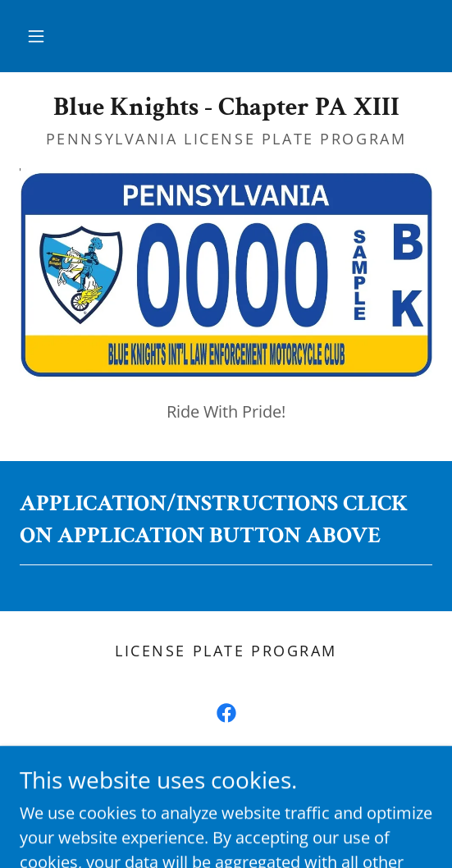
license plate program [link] (226, 651)
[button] (36, 36)
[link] (226, 107)
